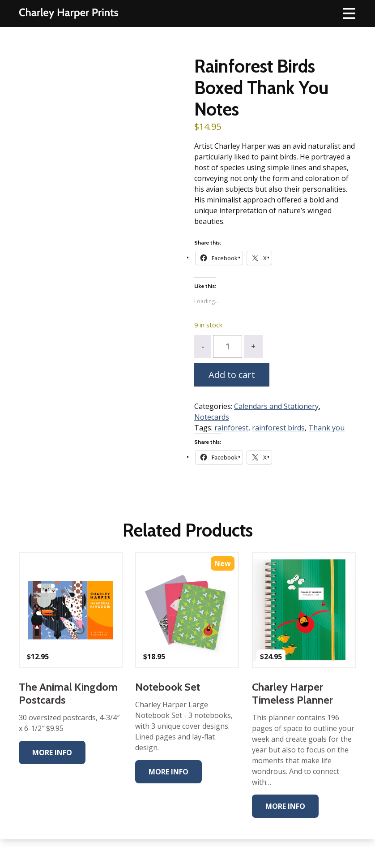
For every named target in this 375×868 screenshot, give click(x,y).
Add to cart (232, 375)
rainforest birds (278, 428)
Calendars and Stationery (276, 406)
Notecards (212, 417)
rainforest (231, 428)
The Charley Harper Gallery (68, 13)
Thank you (326, 428)
